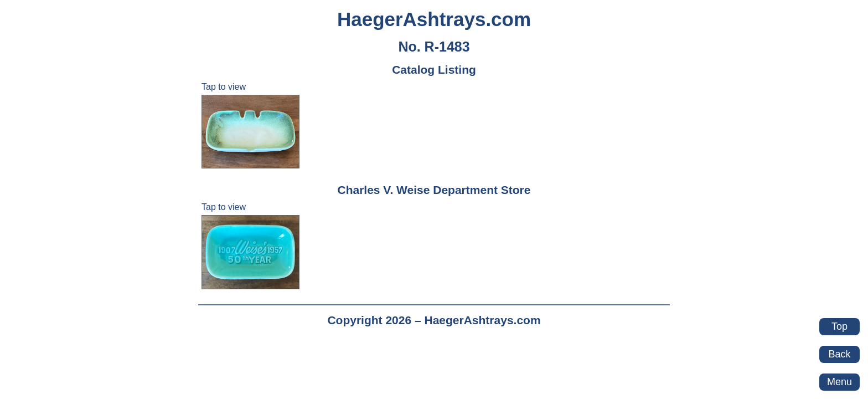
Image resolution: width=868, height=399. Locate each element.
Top (839, 326)
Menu (839, 382)
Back (839, 354)
